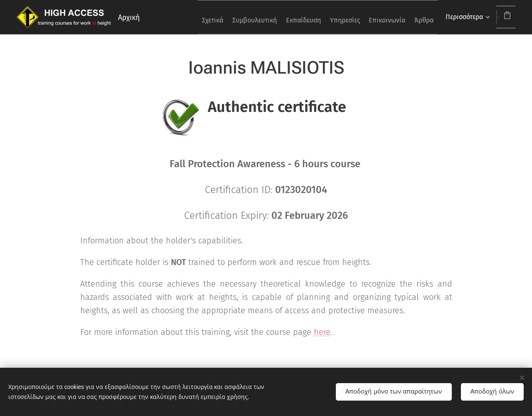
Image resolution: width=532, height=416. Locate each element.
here (322, 332)
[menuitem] (189, 17)
